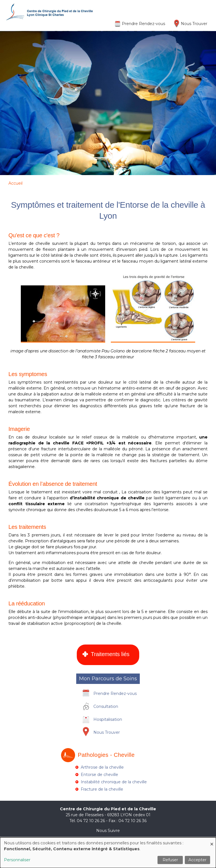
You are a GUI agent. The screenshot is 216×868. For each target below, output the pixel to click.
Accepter (197, 860)
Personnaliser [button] (17, 860)
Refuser (170, 860)
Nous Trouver (194, 24)
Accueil (15, 183)
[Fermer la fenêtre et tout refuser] (212, 841)
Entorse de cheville (99, 775)
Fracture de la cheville (102, 789)
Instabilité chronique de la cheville (114, 782)
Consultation (106, 706)
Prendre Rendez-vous (143, 24)
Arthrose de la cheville (102, 767)
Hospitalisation (108, 719)
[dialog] (108, 853)
